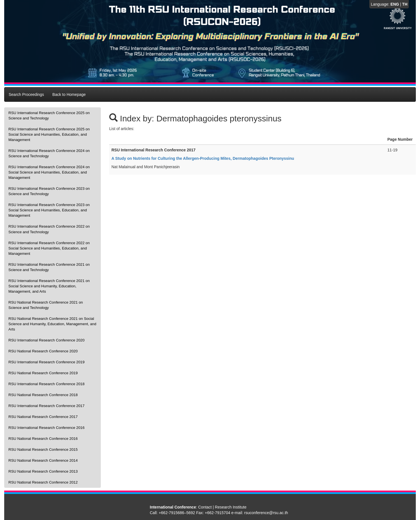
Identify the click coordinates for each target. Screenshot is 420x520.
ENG (395, 4)
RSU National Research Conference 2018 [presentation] (43, 395)
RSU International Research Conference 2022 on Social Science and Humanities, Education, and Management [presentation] (49, 248)
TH (405, 4)
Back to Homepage (69, 94)
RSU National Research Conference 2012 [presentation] (43, 482)
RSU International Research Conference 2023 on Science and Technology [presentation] (49, 191)
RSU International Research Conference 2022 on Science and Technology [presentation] (49, 229)
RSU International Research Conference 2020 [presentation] (46, 340)
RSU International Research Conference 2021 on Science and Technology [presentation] (49, 267)
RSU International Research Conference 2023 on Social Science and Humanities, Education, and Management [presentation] (49, 210)
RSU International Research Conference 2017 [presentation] (46, 406)
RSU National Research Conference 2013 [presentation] (43, 471)
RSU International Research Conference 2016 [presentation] (46, 428)
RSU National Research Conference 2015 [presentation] (43, 449)
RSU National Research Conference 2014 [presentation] (43, 460)
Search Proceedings (26, 94)
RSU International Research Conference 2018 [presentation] (46, 384)
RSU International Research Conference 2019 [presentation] (46, 362)
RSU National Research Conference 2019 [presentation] (43, 373)
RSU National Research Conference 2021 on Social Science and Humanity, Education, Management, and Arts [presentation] (52, 324)
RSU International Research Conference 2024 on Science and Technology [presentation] (49, 153)
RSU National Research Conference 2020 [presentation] (43, 351)
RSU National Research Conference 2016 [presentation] (43, 439)
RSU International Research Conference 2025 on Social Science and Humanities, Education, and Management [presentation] (49, 134)
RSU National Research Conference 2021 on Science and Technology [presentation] (46, 305)
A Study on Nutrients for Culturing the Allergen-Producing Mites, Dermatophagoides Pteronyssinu (203, 158)
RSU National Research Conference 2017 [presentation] (43, 417)
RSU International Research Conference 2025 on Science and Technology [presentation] (49, 115)
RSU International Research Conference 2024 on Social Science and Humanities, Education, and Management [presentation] (49, 172)
